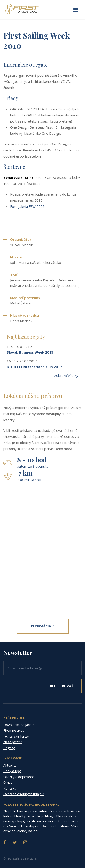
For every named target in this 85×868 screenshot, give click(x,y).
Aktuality (10, 765)
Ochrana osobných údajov (23, 794)
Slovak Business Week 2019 (30, 352)
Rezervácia (43, 626)
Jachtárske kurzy (16, 736)
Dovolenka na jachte (19, 725)
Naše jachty (12, 742)
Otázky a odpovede (19, 777)
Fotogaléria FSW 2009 (27, 206)
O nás (8, 782)
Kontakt (10, 788)
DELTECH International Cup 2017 (34, 367)
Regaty (9, 748)
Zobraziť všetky (66, 375)
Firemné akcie (14, 730)
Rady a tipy (12, 771)
